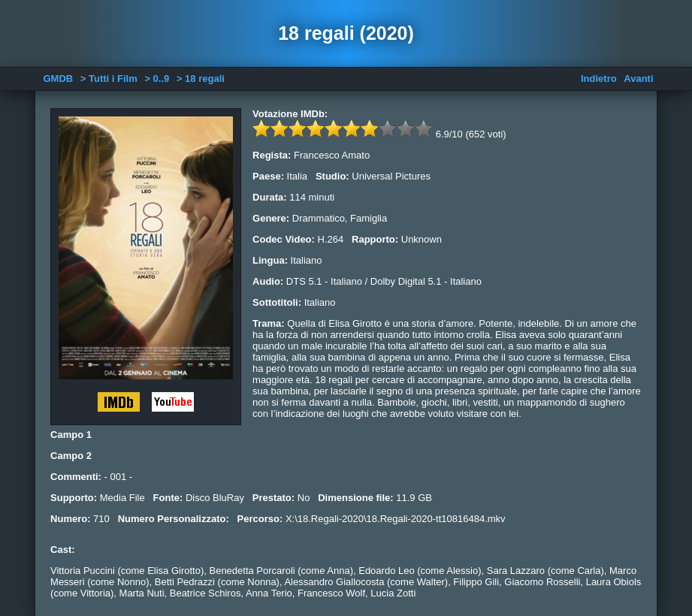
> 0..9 (157, 79)
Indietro (599, 79)
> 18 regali (201, 79)
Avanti (638, 79)
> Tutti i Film (109, 79)
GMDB (58, 79)
